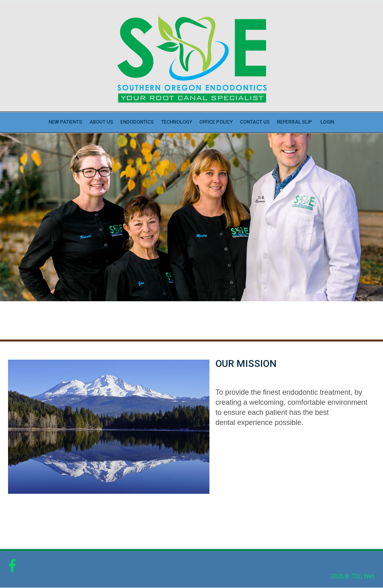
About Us (101, 122)
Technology (177, 122)
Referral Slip (295, 122)
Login (327, 122)
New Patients (65, 122)
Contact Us (255, 122)
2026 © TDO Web (353, 576)
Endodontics (137, 122)
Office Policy (216, 122)
